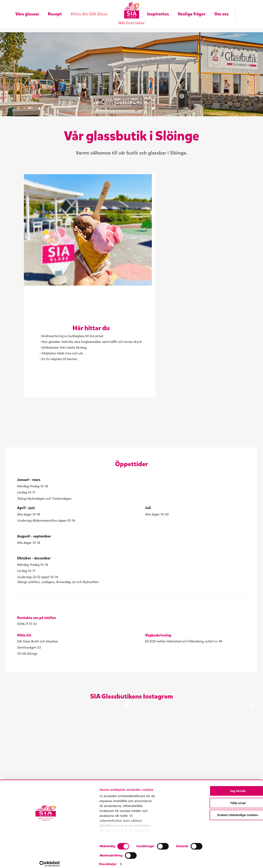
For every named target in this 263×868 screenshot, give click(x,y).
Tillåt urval (229, 826)
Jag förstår (229, 814)
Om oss (221, 9)
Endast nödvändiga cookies (229, 838)
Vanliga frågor (192, 9)
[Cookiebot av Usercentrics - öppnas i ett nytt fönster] (27, 860)
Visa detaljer (221, 860)
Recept (55, 9)
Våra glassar (27, 9)
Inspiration (158, 9)
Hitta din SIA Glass (89, 9)
